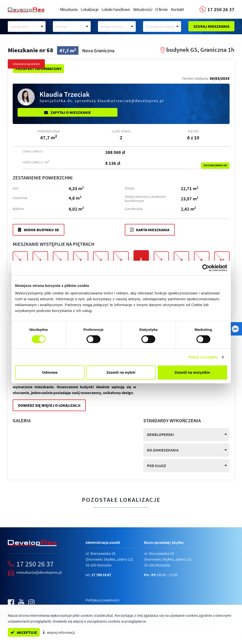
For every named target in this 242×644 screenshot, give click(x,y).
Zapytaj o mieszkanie (68, 112)
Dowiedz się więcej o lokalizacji (49, 405)
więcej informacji (59, 632)
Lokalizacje (90, 9)
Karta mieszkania (150, 230)
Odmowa (50, 372)
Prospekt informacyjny (38, 69)
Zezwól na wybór (121, 372)
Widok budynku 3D (39, 230)
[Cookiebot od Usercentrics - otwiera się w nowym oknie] (206, 268)
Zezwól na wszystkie (192, 372)
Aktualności (143, 9)
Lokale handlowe (116, 9)
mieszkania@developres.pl (39, 572)
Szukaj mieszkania (211, 26)
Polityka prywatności (102, 600)
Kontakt (177, 9)
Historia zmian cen (215, 166)
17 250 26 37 (35, 564)
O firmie (161, 9)
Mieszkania (69, 9)
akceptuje (24, 632)
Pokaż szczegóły (203, 357)
